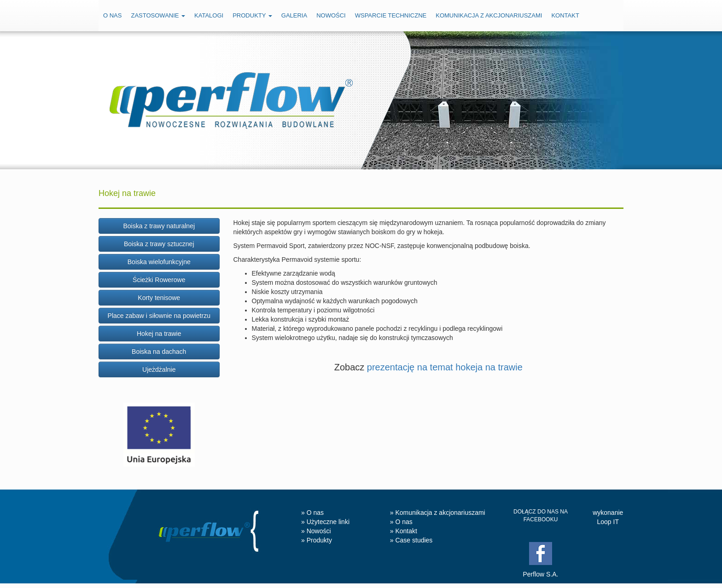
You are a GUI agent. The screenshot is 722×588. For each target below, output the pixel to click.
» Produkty (317, 540)
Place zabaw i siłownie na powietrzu (159, 316)
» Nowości (316, 531)
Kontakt (565, 15)
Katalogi (209, 15)
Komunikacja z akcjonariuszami (489, 15)
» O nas (312, 513)
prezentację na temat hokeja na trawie (445, 367)
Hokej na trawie (159, 334)
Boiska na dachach (159, 352)
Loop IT (608, 522)
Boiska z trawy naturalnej (159, 226)
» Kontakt (404, 531)
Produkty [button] (252, 15)
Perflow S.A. (540, 574)
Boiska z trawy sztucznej (159, 244)
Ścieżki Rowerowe (159, 280)
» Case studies (411, 540)
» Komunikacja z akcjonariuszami (438, 513)
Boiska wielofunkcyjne (159, 262)
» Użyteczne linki (325, 522)
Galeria (294, 15)
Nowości (331, 15)
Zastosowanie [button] (158, 15)
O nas (112, 15)
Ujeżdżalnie (159, 369)
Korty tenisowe (159, 298)
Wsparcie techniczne (391, 15)
